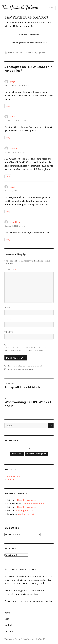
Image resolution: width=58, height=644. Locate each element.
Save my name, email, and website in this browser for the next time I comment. (25, 349)
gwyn (13, 81)
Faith (10, 53)
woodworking (14, 476)
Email (8, 320)
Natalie (14, 148)
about (8, 619)
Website (9, 332)
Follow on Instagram (36, 454)
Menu (52, 8)
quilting (11, 479)
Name (8, 307)
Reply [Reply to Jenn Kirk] (8, 240)
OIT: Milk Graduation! (27, 500)
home (7, 613)
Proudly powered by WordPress (35, 639)
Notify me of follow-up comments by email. (25, 366)
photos (42, 53)
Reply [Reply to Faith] (8, 138)
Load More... (17, 454)
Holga (36, 53)
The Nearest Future (20, 8)
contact (8, 625)
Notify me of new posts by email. (20, 369)
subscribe (9, 631)
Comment (10, 270)
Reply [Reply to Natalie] (8, 176)
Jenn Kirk (15, 222)
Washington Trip (24, 510)
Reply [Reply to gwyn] (8, 106)
